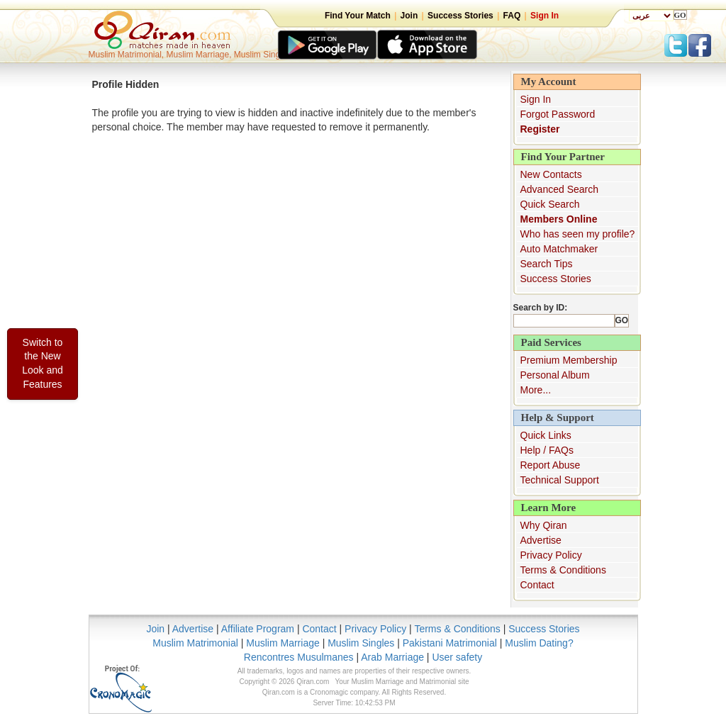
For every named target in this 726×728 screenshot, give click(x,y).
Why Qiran (544, 525)
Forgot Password (558, 114)
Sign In (544, 16)
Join (409, 16)
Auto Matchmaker (559, 249)
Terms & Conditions (563, 570)
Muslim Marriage (283, 643)
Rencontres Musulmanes (299, 657)
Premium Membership (569, 360)
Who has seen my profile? (578, 234)
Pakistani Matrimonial (450, 643)
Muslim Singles (361, 643)
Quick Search (550, 204)
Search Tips (547, 264)
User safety (457, 657)
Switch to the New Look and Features (43, 364)
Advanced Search (560, 189)
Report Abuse (551, 465)
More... (536, 390)
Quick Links (546, 435)
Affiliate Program (258, 629)
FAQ (512, 16)
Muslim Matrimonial (195, 643)
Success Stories (460, 16)
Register (540, 129)
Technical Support (560, 480)
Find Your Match (358, 16)
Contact (537, 585)
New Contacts (551, 174)
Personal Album (555, 375)
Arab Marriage (392, 657)
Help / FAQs (547, 450)
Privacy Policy (551, 555)
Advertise (541, 540)
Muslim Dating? (539, 643)
